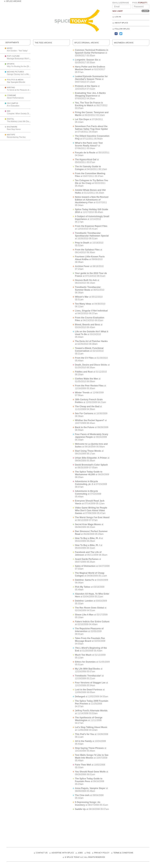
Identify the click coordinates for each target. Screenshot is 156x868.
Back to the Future (84, 427)
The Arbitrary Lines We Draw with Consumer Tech (27, 121)
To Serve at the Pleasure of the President (24, 90)
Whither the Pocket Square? (90, 420)
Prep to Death (82, 243)
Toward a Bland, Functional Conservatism (89, 350)
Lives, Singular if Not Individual (91, 311)
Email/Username (121, 3)
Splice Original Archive (87, 43)
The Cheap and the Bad (87, 406)
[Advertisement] (78, 828)
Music (10, 48)
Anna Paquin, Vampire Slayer (90, 788)
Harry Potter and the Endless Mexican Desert (90, 68)
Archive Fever (82, 266)
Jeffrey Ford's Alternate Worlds (91, 711)
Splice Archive (14, 1)
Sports (11, 64)
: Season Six (87, 60)
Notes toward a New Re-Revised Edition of (92, 200)
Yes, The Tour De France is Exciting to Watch (89, 104)
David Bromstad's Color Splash (91, 465)
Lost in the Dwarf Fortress (89, 690)
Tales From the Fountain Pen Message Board (90, 640)
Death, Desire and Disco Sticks (91, 365)
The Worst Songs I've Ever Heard (92, 517)
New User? (118, 11)
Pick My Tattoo (83, 587)
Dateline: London (84, 601)
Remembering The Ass (16, 137)
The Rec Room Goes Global (89, 608)
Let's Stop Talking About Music (91, 727)
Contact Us (42, 853)
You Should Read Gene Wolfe (90, 772)
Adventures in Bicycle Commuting (86, 492)
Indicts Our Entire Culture (92, 622)
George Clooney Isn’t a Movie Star (21, 74)
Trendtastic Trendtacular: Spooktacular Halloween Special (92, 234)
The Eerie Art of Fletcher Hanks (91, 341)
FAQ (88, 853)
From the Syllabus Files (87, 250)
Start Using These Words (88, 451)
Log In (118, 17)
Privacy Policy (102, 853)
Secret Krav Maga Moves (88, 524)
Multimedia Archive (124, 43)
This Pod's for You (84, 734)
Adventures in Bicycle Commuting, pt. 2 (86, 483)
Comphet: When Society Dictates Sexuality (24, 114)
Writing (11, 88)
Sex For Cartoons (84, 413)
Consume (11, 95)
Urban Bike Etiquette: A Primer (91, 458)
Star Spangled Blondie (16, 82)
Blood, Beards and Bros (87, 325)
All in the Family (83, 741)
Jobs (80, 853)
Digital (11, 119)
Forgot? (143, 3)
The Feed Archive (43, 43)
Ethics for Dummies (85, 662)
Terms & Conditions (123, 853)
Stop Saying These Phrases (89, 748)
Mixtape (11, 135)
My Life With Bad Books (87, 669)
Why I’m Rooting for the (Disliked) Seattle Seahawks (28, 66)
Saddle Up (80, 809)
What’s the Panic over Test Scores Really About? (89, 144)
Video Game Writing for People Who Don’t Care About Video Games (91, 510)
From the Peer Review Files (89, 386)
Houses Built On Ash (86, 280)
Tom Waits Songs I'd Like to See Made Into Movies (92, 756)
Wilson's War (82, 297)
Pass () (140, 3)
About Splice (121, 23)
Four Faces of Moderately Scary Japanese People (91, 436)
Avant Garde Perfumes (87, 559)
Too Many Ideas (83, 304)
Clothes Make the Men (86, 379)
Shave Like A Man (84, 615)
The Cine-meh (82, 795)
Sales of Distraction (85, 566)
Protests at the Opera (86, 86)
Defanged (80, 697)
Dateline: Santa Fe (84, 580)
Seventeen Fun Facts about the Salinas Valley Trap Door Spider (91, 128)
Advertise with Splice (63, 853)
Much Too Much (83, 655)
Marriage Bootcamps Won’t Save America (24, 59)
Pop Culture (13, 56)
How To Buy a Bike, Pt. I (87, 545)
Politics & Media (15, 80)
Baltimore (12, 127)
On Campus (12, 103)
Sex (9, 111)
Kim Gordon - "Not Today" (17, 51)
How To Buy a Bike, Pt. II (88, 538)
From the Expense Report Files (91, 226)
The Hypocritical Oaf (86, 160)
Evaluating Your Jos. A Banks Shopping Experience (90, 94)
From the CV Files (84, 358)
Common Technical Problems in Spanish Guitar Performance (92, 51)
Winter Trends (82, 393)
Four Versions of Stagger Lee (90, 683)
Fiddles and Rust (84, 372)
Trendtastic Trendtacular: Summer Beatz (88, 289)
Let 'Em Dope (82, 119)
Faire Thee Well (83, 765)
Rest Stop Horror (14, 129)
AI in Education (13, 106)
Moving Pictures (15, 72)
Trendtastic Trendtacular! (88, 676)
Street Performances (15, 98)
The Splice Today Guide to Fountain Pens (89, 780)
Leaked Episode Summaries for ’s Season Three (91, 78)
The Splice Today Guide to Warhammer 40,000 (89, 473)
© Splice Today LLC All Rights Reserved (85, 857)
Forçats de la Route (85, 153)
